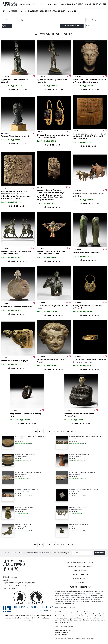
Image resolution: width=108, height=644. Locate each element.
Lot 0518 (5, 358)
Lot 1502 (68, 411)
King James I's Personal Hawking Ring (26, 415)
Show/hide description (72, 26)
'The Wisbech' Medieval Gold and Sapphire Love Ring (89, 361)
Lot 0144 (77, 131)
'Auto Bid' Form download (80, 587)
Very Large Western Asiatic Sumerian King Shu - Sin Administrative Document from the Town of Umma (16, 195)
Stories (65, 4)
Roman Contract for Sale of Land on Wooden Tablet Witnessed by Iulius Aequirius (89, 136)
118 (54, 431)
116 (45, 431)
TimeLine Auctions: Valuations (80, 566)
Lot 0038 (77, 77)
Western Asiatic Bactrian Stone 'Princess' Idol (79, 415)
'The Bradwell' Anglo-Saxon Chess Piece (54, 307)
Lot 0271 (41, 248)
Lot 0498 (77, 302)
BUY (35, 4)
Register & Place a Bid (62, 633)
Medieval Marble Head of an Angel (51, 361)
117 (50, 431)
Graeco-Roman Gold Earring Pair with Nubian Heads (53, 136)
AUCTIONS (25, 4)
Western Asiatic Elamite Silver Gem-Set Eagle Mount (52, 253)
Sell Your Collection (61, 635)
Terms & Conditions (80, 575)
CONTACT (53, 4)
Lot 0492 (41, 302)
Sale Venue (80, 583)
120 (62, 431)
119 (58, 431)
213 (68, 431)
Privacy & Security (80, 571)
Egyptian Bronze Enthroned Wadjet (15, 81)
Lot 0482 (5, 304)
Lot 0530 (77, 356)
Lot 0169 (41, 187)
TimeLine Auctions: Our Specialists (80, 562)
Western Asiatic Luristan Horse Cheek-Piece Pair (16, 253)
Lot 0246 (5, 248)
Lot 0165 (5, 188)
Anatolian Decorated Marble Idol (17, 307)
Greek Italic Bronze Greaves (87, 253)
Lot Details (19, 90)
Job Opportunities (80, 579)
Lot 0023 (5, 77)
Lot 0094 (5, 133)
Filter (8, 26)
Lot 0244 (77, 191)
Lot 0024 (41, 77)
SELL (43, 4)
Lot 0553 (14, 411)
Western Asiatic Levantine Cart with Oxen (88, 195)
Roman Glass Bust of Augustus (16, 136)
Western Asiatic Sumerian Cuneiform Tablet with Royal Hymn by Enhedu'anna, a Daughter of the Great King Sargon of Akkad (51, 195)
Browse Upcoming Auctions (63, 630)
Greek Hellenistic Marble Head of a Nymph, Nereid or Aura (89, 81)
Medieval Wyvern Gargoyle (14, 361)
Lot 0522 (41, 356)
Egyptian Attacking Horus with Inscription (52, 81)
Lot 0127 (41, 132)
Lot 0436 (77, 250)
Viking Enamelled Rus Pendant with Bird (88, 307)
